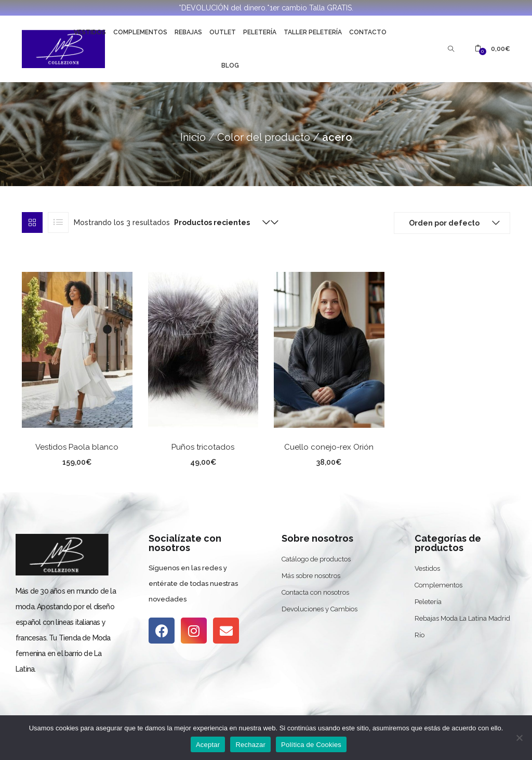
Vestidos (90, 32)
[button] (493, 49)
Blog (230, 65)
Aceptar (208, 745)
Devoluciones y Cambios (320, 609)
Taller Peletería (313, 32)
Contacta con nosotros (315, 592)
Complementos (140, 32)
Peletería (260, 32)
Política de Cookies (311, 745)
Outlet (223, 32)
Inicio (193, 137)
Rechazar (250, 745)
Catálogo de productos (316, 559)
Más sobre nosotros (311, 576)
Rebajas (188, 32)
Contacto (368, 32)
